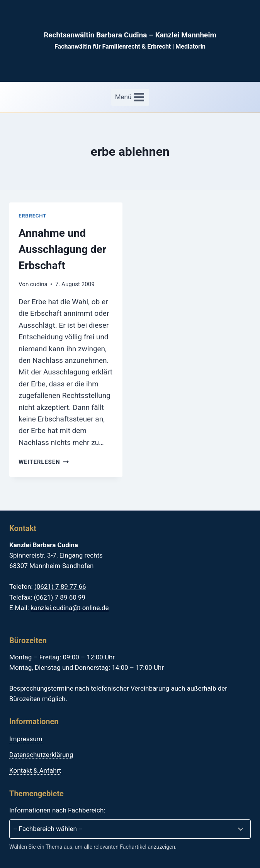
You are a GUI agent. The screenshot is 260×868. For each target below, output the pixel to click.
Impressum (26, 739)
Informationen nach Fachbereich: (57, 810)
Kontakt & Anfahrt (35, 770)
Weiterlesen (44, 462)
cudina (39, 284)
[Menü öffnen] (130, 97)
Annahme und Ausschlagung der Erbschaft (62, 249)
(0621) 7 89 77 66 (60, 587)
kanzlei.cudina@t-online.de (70, 608)
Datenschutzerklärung (41, 755)
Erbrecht (32, 216)
